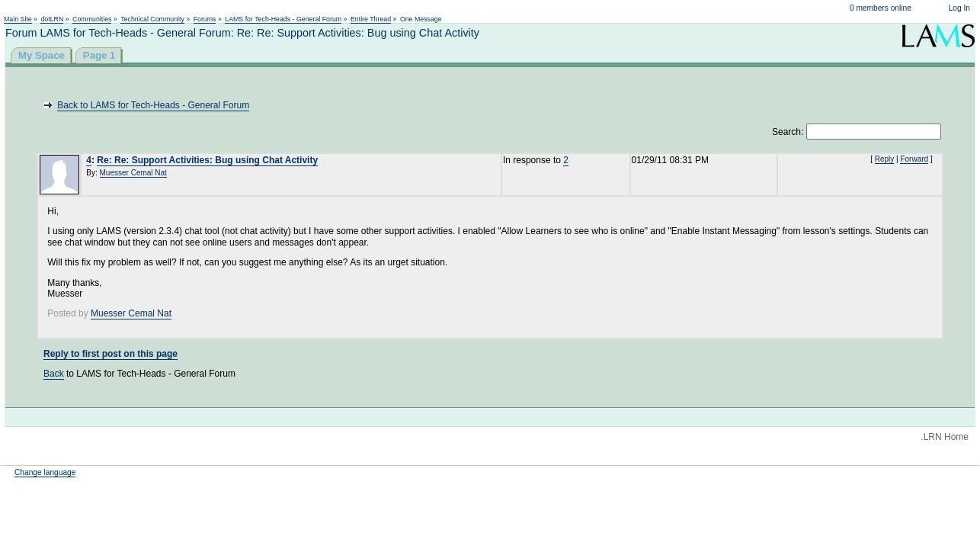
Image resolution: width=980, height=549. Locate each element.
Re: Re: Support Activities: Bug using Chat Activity (207, 160)
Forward (914, 159)
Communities (92, 19)
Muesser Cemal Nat (133, 173)
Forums (205, 19)
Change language (45, 472)
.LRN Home (945, 437)
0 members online (881, 8)
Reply (885, 159)
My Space (42, 55)
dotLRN (52, 19)
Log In (959, 8)
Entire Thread (371, 19)
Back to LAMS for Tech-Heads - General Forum (153, 105)
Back (54, 374)
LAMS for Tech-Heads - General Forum (283, 19)
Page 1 (99, 55)
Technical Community (152, 19)
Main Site (18, 19)
